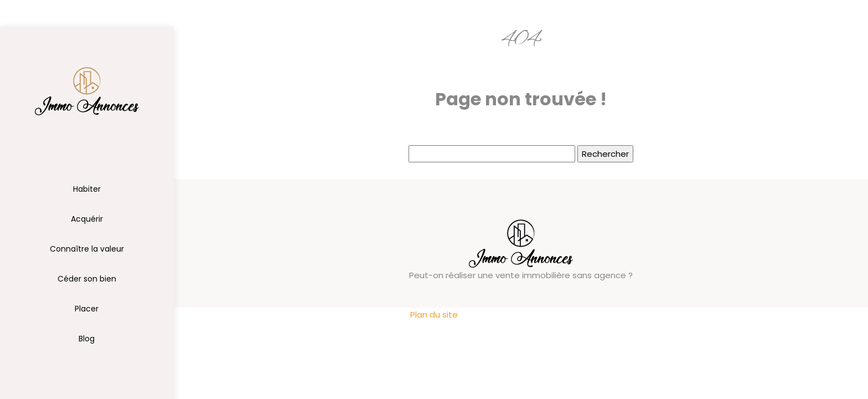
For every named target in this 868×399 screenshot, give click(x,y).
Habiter (87, 189)
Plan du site (434, 314)
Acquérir (87, 219)
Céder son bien (87, 279)
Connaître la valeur (87, 249)
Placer (87, 309)
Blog (87, 339)
